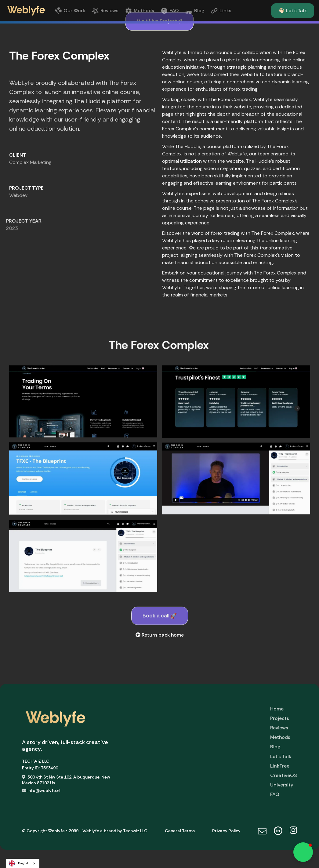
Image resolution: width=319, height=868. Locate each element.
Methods (280, 737)
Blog (275, 747)
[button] (303, 852)
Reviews (279, 728)
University (282, 785)
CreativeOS (284, 775)
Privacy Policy (226, 831)
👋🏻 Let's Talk (293, 11)
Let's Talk (281, 756)
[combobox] (23, 863)
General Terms (180, 831)
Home (277, 709)
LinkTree (280, 766)
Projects (280, 718)
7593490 (49, 768)
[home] (26, 11)
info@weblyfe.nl (44, 790)
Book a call (160, 628)
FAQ (275, 794)
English (19, 863)
